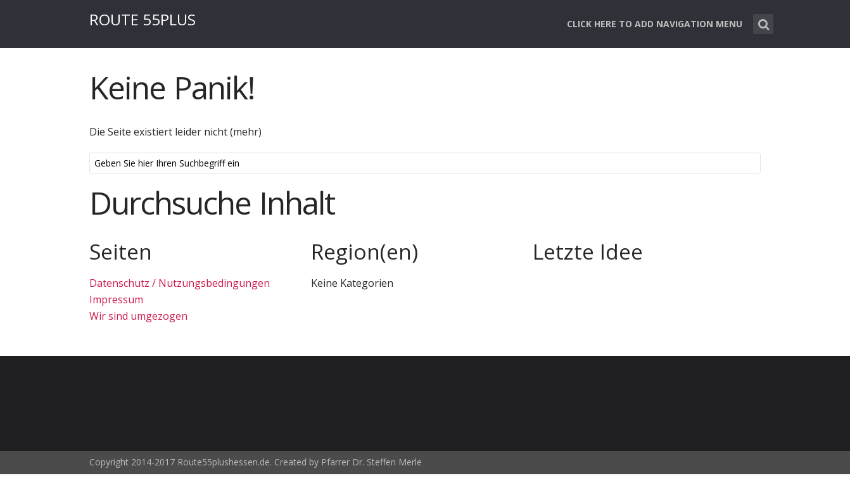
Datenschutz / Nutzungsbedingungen (180, 283)
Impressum (116, 299)
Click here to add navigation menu (655, 24)
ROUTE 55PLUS (143, 19)
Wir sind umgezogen (138, 316)
